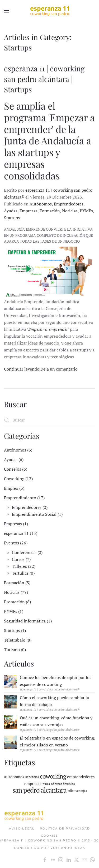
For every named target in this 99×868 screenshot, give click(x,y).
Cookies (49, 836)
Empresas (29, 211)
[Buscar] (49, 420)
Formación (50, 211)
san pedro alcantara (39, 790)
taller (71, 791)
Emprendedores (69, 204)
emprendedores (81, 777)
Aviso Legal (22, 828)
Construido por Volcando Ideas (50, 848)
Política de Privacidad (65, 828)
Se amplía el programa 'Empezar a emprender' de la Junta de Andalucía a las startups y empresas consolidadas (49, 140)
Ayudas (11, 211)
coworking (53, 776)
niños (46, 784)
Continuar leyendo (22, 369)
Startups (12, 218)
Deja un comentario (59, 369)
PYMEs (86, 211)
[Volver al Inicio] (50, 11)
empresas (33, 784)
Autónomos (41, 204)
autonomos (14, 777)
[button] (7, 11)
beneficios (32, 777)
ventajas (81, 791)
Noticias (70, 211)
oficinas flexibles (63, 784)
